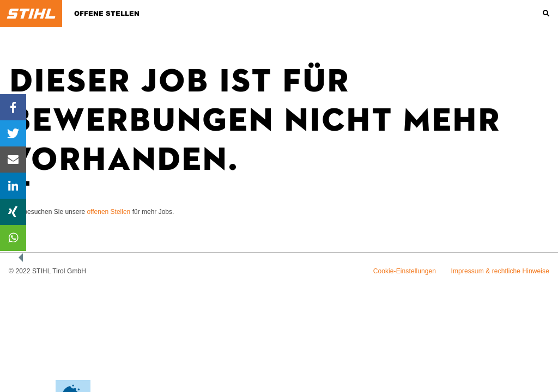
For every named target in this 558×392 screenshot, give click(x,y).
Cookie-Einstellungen (405, 271)
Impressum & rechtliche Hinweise (501, 271)
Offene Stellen (107, 14)
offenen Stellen (108, 212)
